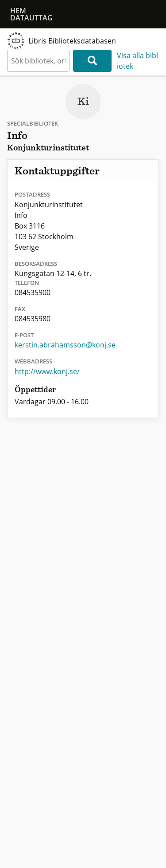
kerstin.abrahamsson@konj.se (65, 345)
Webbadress (33, 361)
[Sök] (92, 61)
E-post (24, 335)
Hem (18, 11)
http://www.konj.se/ (47, 371)
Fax (20, 309)
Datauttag (31, 18)
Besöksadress (36, 264)
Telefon (27, 283)
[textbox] (38, 61)
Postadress (32, 194)
